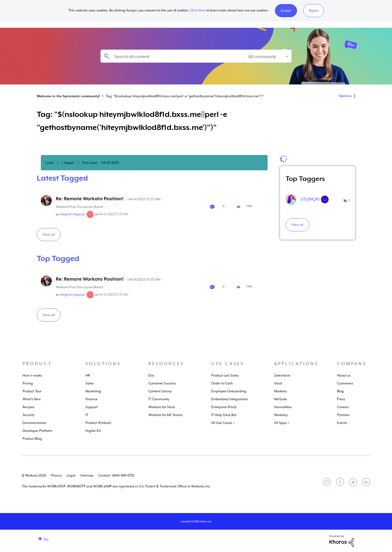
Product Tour (32, 391)
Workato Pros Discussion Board (79, 207)
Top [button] (46, 539)
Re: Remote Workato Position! (109, 199)
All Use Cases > (223, 423)
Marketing (93, 391)
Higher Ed (93, 431)
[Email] (327, 482)
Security (29, 415)
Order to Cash (222, 383)
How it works (32, 375)
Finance (91, 399)
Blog (340, 391)
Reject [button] (314, 11)
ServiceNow (283, 407)
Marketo (280, 391)
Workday (281, 415)
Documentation (34, 423)
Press (341, 399)
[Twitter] (353, 482)
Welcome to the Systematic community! (68, 96)
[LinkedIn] (366, 482)
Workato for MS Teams (166, 415)
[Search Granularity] (268, 56)
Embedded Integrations (230, 399)
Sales (90, 383)
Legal (71, 475)
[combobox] (173, 56)
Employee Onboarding (229, 391)
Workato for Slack (162, 407)
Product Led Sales (225, 375)
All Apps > (282, 423)
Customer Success (162, 383)
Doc (151, 375)
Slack (278, 383)
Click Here (198, 10)
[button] (286, 11)
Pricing (28, 383)
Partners (343, 415)
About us (344, 375)
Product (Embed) (98, 423)
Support (92, 407)
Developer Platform (37, 431)
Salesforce (282, 375)
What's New (32, 399)
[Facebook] (340, 482)
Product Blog (32, 439)
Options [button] (345, 96)
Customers (345, 383)
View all (49, 235)
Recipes (29, 407)
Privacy (56, 475)
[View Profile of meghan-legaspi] (72, 214)
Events (342, 423)
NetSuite (281, 399)
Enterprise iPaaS (224, 407)
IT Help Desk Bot (224, 415)
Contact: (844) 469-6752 (116, 475)
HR (88, 375)
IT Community (159, 399)
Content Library (160, 391)
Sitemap (87, 475)
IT (87, 415)
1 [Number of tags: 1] (349, 201)
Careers (343, 407)
